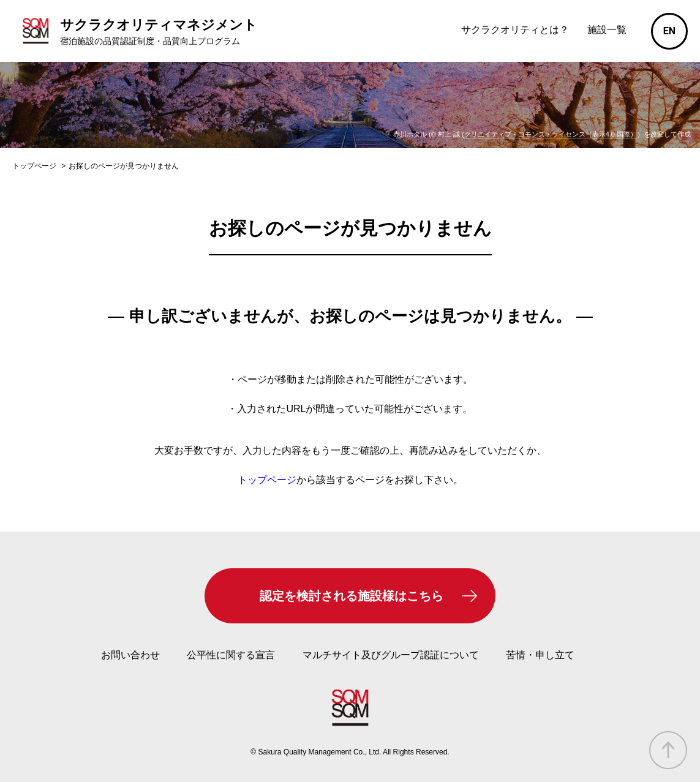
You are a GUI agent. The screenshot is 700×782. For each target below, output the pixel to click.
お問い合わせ (130, 655)
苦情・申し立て (540, 655)
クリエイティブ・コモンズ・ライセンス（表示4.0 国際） (551, 134)
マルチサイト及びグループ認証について (391, 655)
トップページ (267, 480)
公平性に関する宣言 (231, 655)
